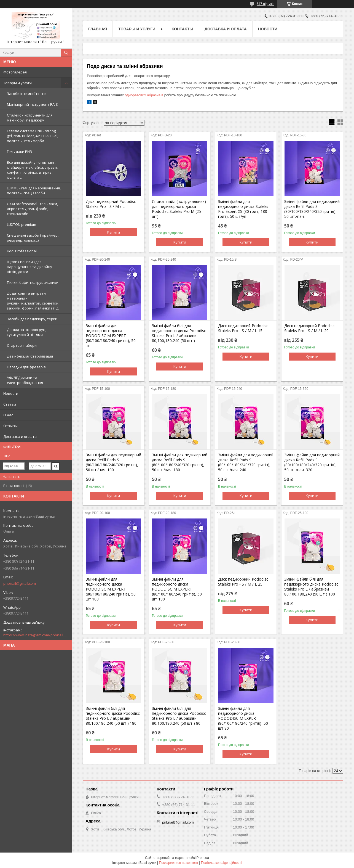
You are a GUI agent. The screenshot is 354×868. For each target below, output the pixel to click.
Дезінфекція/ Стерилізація (30, 356)
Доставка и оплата (20, 436)
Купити (114, 232)
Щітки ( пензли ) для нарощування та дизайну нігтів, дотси (29, 267)
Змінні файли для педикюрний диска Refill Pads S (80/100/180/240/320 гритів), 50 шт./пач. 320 (312, 462)
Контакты (182, 29)
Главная (98, 29)
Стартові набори (22, 345)
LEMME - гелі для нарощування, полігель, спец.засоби (34, 190)
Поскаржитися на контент (179, 863)
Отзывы (10, 426)
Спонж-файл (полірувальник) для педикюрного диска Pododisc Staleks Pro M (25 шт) (179, 209)
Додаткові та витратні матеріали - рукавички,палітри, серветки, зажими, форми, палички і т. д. (33, 301)
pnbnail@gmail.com (20, 583)
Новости (11, 393)
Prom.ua (203, 858)
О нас (8, 415)
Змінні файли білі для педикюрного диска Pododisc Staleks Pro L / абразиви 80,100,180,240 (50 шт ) (179, 333)
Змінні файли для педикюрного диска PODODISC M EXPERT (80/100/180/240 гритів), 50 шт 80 (243, 718)
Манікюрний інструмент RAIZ (32, 104)
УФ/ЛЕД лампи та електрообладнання (25, 380)
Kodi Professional (22, 251)
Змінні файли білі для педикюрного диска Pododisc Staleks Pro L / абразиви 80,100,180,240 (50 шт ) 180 (113, 716)
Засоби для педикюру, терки (32, 319)
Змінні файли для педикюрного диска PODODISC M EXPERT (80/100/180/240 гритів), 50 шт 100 (111, 589)
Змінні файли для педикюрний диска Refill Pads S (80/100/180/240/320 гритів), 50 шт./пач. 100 (113, 462)
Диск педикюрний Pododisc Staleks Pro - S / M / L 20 (309, 328)
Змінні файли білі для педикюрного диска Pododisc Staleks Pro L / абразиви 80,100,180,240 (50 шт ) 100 (311, 587)
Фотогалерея (15, 72)
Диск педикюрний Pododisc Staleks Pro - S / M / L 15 (243, 328)
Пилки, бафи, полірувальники (33, 282)
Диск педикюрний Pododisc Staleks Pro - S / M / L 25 (243, 582)
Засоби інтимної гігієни (27, 94)
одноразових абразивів (144, 95)
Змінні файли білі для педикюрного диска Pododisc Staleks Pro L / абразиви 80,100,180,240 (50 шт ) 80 (179, 716)
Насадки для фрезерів (26, 367)
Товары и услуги (18, 83)
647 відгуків (265, 4)
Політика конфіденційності (221, 863)
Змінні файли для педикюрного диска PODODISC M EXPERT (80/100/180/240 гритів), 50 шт (111, 336)
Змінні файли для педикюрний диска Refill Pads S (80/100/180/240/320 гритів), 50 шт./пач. (312, 209)
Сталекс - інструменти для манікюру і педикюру (30, 118)
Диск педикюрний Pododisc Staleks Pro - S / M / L (111, 204)
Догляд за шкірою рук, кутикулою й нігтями (26, 332)
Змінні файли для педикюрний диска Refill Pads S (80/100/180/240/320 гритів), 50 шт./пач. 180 (180, 462)
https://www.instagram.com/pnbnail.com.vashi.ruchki (36, 635)
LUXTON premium (22, 224)
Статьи (10, 404)
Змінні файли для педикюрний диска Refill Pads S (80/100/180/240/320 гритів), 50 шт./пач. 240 (246, 462)
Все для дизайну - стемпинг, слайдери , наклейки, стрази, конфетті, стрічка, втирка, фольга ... (32, 170)
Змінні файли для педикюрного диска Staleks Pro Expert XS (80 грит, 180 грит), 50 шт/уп (243, 209)
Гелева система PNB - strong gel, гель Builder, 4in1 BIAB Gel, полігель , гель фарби (33, 136)
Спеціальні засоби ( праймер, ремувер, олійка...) (33, 238)
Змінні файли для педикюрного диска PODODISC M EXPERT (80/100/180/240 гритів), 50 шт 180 (177, 589)
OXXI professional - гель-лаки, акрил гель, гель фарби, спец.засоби (32, 209)
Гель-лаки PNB (19, 152)
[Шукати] (66, 53)
